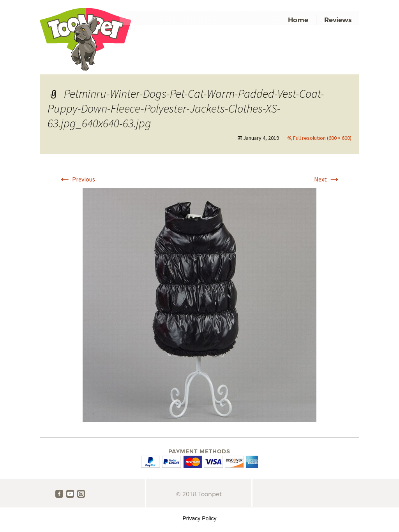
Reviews (338, 20)
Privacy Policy (199, 518)
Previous (77, 179)
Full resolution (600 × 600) (322, 138)
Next (327, 179)
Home (298, 20)
